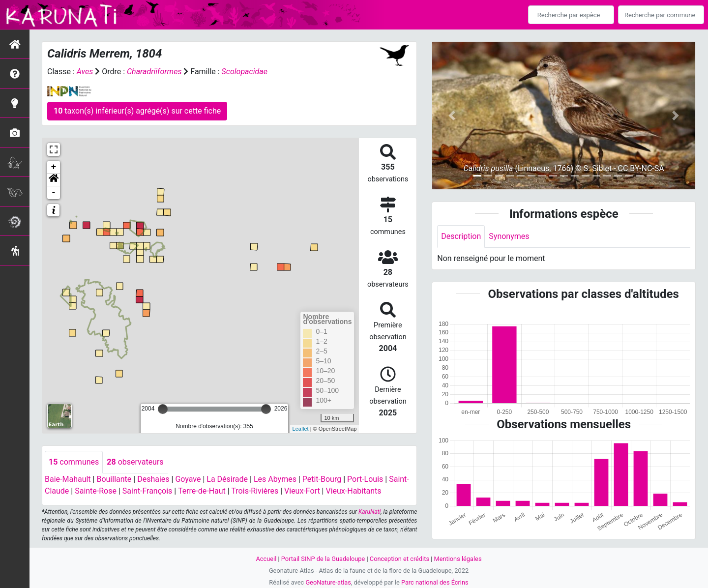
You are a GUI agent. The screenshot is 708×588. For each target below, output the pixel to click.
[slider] (163, 409)
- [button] (54, 193)
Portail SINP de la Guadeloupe (323, 559)
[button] (54, 180)
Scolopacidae (245, 72)
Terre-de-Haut (202, 491)
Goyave (188, 479)
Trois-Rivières (255, 491)
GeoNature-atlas (328, 582)
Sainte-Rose (96, 491)
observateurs (135, 462)
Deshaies (153, 479)
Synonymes (509, 236)
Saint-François (147, 491)
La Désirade (227, 479)
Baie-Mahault (68, 479)
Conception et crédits (399, 559)
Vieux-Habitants (353, 491)
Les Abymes (275, 479)
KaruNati (369, 512)
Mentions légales (457, 559)
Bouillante (114, 479)
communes (74, 462)
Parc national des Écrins (435, 582)
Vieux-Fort (302, 491)
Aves (85, 72)
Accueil (266, 559)
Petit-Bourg (322, 479)
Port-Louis (365, 479)
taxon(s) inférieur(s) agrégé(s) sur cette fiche (137, 111)
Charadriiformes (154, 72)
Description (461, 236)
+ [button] (54, 167)
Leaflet (301, 429)
